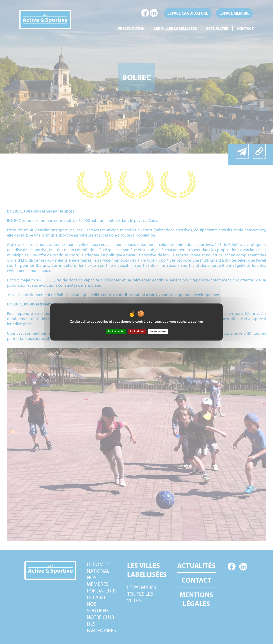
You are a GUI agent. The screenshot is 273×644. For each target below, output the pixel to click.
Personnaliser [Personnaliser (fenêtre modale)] (158, 331)
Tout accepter (116, 331)
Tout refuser (137, 331)
